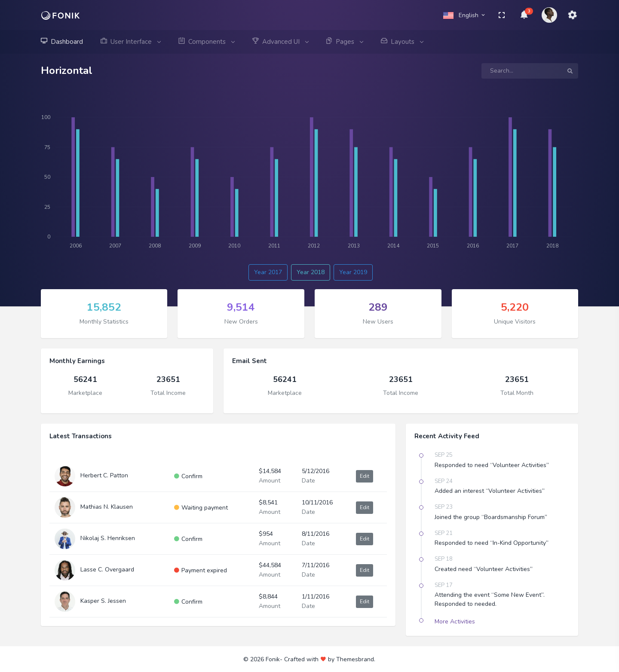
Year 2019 (353, 272)
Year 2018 (311, 272)
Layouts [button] (402, 42)
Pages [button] (344, 42)
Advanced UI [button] (280, 42)
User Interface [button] (130, 42)
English (465, 15)
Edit (365, 476)
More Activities (455, 622)
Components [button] (206, 42)
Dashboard (62, 42)
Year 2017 (268, 272)
